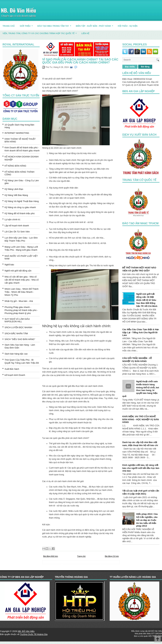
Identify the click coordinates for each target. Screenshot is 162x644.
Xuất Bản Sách (12, 369)
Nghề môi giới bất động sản (18, 271)
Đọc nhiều (130, 67)
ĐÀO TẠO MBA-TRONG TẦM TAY (55, 25)
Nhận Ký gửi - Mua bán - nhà (19, 301)
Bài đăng (145, 67)
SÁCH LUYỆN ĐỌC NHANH (18, 327)
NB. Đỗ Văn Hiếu (18, 10)
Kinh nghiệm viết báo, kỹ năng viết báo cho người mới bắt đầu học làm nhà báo (141, 468)
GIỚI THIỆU (27, 25)
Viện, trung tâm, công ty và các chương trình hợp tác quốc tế (41, 32)
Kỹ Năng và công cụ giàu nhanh (20, 207)
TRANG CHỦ (9, 26)
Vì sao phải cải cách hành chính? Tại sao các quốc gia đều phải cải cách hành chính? (80, 61)
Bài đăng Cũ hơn (112, 556)
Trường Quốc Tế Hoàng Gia (34, 634)
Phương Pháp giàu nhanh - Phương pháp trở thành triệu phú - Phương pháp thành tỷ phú (21, 310)
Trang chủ (81, 556)
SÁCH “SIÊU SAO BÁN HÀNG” (20, 339)
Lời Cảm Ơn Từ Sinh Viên (17, 232)
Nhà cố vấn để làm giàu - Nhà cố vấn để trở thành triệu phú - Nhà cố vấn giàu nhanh (22, 280)
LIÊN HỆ (85, 33)
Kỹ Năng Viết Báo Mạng (16, 195)
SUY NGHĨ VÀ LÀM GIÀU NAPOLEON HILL (17, 320)
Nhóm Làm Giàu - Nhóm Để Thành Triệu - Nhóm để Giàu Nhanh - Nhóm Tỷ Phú (22, 292)
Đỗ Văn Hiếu (157, 631)
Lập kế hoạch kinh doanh (17, 226)
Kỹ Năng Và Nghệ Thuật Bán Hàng (22, 201)
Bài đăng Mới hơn (51, 556)
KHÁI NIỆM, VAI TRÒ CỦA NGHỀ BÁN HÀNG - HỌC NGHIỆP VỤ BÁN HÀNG (141, 419)
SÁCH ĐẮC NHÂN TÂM (16, 333)
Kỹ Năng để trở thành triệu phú (20, 213)
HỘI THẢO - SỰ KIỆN (128, 26)
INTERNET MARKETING (17, 133)
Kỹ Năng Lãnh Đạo (14, 189)
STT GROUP (157, 634)
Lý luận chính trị (12, 219)
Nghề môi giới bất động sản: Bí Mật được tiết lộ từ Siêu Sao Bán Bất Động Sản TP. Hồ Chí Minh (147, 300)
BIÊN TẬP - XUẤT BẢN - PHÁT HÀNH (96, 25)
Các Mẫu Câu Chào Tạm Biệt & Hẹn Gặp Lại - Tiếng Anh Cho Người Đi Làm (141, 332)
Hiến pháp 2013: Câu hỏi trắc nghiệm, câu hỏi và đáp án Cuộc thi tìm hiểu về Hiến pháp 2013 (147, 520)
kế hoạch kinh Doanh (15, 375)
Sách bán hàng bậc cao (16, 354)
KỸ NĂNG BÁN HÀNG (15, 166)
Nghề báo (9, 265)
